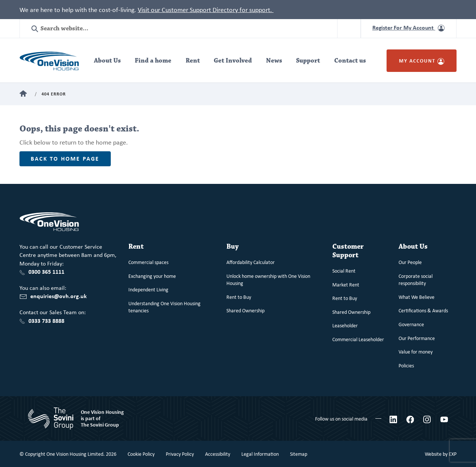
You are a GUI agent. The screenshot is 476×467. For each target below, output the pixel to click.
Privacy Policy (180, 454)
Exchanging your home (152, 276)
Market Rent (346, 284)
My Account (422, 60)
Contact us (350, 61)
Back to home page (65, 159)
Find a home (153, 61)
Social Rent (344, 271)
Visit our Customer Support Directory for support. (206, 9)
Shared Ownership (245, 310)
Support (308, 61)
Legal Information (260, 454)
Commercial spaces (148, 262)
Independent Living (148, 289)
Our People (410, 262)
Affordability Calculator (251, 262)
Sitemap (299, 454)
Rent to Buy (239, 297)
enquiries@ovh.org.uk (59, 296)
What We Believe (416, 297)
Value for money (416, 351)
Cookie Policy (141, 454)
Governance (411, 324)
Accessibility (218, 454)
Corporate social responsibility (416, 280)
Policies (406, 365)
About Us (107, 61)
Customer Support (348, 251)
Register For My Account (408, 27)
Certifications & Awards (423, 310)
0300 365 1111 (46, 272)
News (274, 61)
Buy (233, 247)
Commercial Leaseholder (358, 339)
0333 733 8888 (46, 321)
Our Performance (417, 338)
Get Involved (233, 61)
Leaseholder (345, 325)
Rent (193, 61)
